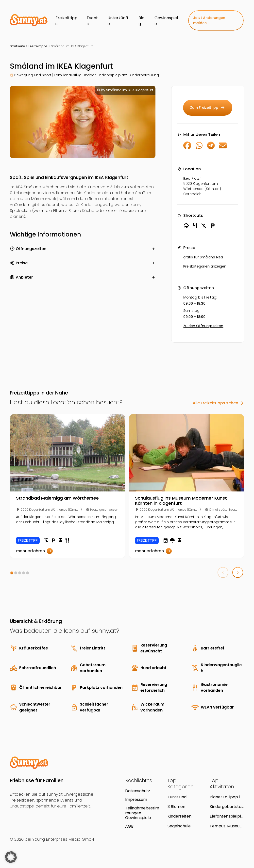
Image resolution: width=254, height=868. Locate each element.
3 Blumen (176, 807)
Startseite (17, 46)
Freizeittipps (38, 46)
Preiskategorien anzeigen (205, 266)
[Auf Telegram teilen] (211, 148)
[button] (12, 573)
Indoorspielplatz (113, 75)
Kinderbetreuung (144, 75)
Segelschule (179, 826)
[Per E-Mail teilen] (223, 148)
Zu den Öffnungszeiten (203, 326)
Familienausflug (68, 75)
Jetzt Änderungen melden (209, 20)
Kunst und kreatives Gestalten (177, 797)
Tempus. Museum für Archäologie (227, 826)
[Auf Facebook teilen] (187, 148)
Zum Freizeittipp (208, 108)
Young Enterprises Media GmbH (63, 839)
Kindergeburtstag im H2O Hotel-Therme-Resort (227, 807)
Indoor (90, 75)
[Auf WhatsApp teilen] (199, 148)
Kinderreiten (179, 816)
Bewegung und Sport (33, 75)
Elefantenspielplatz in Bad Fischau (227, 816)
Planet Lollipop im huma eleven (227, 797)
